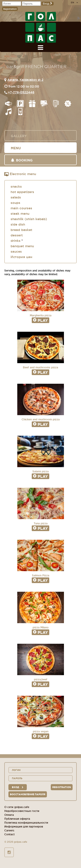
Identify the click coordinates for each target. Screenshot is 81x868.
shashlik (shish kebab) (29, 219)
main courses (21, 208)
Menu (16, 148)
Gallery (19, 136)
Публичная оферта (17, 819)
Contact (10, 834)
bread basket (21, 230)
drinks (16, 241)
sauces (16, 251)
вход (18, 787)
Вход (48, 4)
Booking (22, 160)
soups (15, 203)
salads (16, 197)
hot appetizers (22, 192)
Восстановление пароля (28, 794)
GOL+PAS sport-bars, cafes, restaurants (41, 27)
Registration (10, 9)
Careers (9, 830)
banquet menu (22, 246)
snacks (16, 186)
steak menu (20, 214)
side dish (18, 224)
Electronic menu (20, 174)
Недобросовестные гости (22, 811)
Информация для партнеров (24, 827)
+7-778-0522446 (21, 92)
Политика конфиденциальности (26, 823)
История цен (21, 257)
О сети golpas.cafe (17, 807)
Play (40, 320)
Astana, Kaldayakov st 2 (25, 80)
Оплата (9, 815)
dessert (17, 235)
